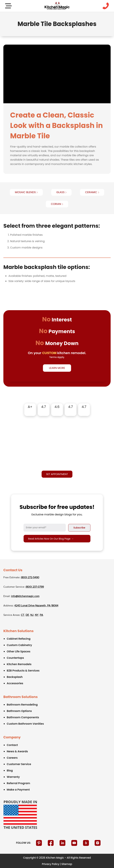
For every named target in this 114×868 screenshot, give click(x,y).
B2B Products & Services (23, 671)
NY (37, 615)
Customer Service (19, 764)
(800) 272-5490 (30, 578)
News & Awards (17, 751)
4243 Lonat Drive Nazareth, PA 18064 (36, 606)
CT (23, 615)
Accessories (15, 683)
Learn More (57, 368)
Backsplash (15, 677)
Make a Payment (18, 790)
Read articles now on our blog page (51, 539)
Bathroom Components (23, 717)
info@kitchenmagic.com (25, 596)
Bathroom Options (19, 711)
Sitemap (67, 864)
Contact (12, 745)
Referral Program (18, 783)
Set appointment (57, 474)
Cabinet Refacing (19, 639)
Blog (10, 771)
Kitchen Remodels (19, 664)
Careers (12, 758)
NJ (32, 615)
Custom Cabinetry (19, 645)
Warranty (13, 777)
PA (41, 615)
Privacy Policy (51, 864)
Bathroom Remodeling (22, 705)
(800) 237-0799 (35, 587)
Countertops (15, 658)
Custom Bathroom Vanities (25, 724)
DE (27, 615)
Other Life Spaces (19, 651)
